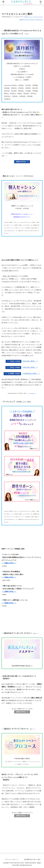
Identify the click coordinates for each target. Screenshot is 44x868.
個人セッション (29, 17)
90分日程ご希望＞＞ (30, 367)
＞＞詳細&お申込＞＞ (9, 563)
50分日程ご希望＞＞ (30, 361)
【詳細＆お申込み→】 (22, 162)
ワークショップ (38, 17)
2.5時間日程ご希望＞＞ (31, 374)
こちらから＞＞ (33, 393)
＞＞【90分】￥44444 (13, 367)
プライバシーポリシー (12, 859)
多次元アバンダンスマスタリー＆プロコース (31, 20)
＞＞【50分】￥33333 (14, 361)
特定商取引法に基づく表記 (32, 859)
